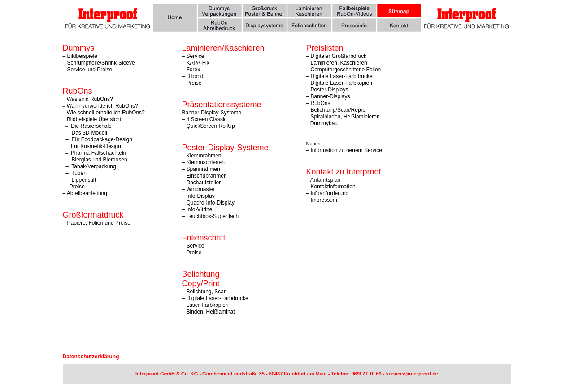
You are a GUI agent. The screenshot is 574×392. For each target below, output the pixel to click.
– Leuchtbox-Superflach (211, 216)
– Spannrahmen (201, 169)
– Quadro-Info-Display (208, 203)
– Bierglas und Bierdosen (95, 160)
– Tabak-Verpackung (89, 166)
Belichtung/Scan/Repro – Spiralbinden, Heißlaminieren (343, 113)
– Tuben (75, 173)
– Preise (192, 83)
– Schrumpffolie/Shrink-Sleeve (99, 63)
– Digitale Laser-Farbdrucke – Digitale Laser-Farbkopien (339, 80)
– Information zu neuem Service (344, 150)
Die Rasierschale (91, 126)
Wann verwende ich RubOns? (102, 106)
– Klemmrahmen (202, 156)
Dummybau (324, 123)
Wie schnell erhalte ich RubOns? (106, 113)
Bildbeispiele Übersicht (94, 119)
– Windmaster (199, 189)
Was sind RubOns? (90, 99)
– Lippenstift (80, 180)
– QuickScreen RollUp (209, 126)
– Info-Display (198, 196)
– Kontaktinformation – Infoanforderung (331, 190)
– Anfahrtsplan (324, 180)
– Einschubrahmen (204, 176)
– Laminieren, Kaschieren (337, 63)
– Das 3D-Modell (85, 133)
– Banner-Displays (328, 96)
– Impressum (322, 200)
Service (196, 56)
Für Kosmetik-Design (96, 146)
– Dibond (193, 76)
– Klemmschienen (203, 162)
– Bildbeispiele (80, 56)
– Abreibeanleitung (85, 193)
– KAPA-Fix (196, 63)
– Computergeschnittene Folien (344, 70)
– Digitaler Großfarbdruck (337, 56)
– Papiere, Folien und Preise (97, 223)
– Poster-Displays (327, 90)
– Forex (191, 70)
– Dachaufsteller (202, 183)
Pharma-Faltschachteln (98, 153)
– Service (193, 246)
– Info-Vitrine (197, 209)
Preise (77, 187)
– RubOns (318, 103)
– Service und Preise (88, 70)
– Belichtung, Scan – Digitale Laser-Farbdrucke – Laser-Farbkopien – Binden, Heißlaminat (215, 302)
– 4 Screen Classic (204, 119)
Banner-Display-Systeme (212, 113)
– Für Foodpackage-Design (98, 139)
